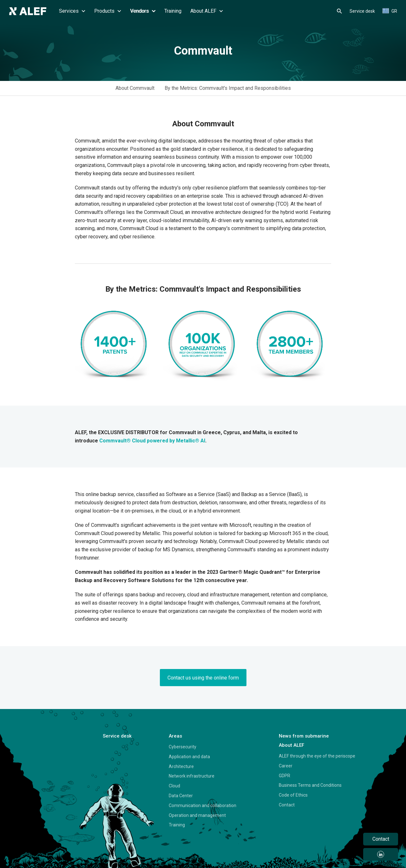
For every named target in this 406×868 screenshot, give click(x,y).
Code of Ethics (293, 795)
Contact (287, 805)
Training (173, 11)
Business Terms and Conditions (310, 785)
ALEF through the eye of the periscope (317, 756)
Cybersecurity (183, 747)
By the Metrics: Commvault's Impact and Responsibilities (228, 88)
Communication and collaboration (203, 805)
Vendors (143, 11)
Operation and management (197, 815)
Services (72, 11)
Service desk (362, 11)
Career (286, 766)
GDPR (285, 776)
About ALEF (207, 11)
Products (108, 11)
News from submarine (304, 736)
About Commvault (135, 88)
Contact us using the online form (203, 678)
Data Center (181, 796)
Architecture (181, 766)
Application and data (189, 757)
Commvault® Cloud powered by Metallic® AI (152, 441)
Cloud (174, 786)
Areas (175, 736)
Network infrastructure (192, 776)
